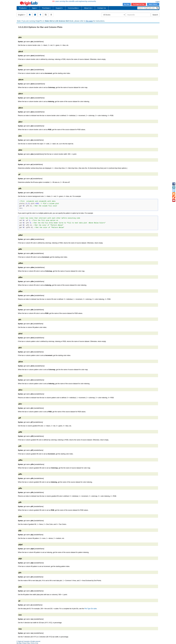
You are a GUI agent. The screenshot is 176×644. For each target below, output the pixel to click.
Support (59, 8)
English (22, 15)
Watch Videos (153, 4)
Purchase (46, 8)
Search (155, 15)
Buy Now (127, 4)
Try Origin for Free (139, 4)
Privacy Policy (26, 643)
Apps (35, 8)
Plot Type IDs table (91, 609)
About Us (88, 8)
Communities (73, 8)
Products (23, 8)
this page (89, 21)
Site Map (19, 643)
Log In (158, 2)
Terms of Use (35, 643)
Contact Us (102, 8)
